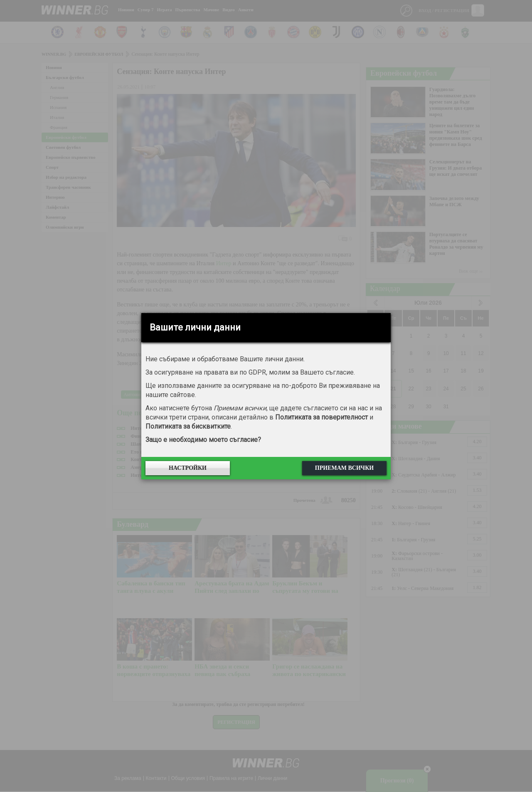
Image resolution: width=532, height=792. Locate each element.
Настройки (188, 468)
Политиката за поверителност (321, 417)
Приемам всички (344, 468)
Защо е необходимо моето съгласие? (203, 440)
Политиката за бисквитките (188, 426)
